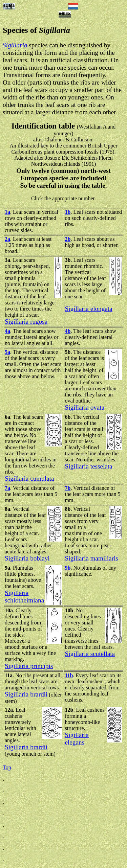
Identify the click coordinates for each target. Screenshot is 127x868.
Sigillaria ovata (85, 407)
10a (9, 610)
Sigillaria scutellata (90, 654)
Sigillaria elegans (77, 739)
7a (7, 488)
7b (68, 488)
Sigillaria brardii (26, 694)
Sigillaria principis (29, 666)
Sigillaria (15, 45)
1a (7, 212)
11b (69, 675)
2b (68, 239)
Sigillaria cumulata (29, 478)
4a (7, 331)
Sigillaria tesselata (89, 466)
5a (7, 352)
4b (68, 331)
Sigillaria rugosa (26, 322)
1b (68, 212)
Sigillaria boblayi (27, 558)
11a (9, 675)
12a (9, 710)
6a (7, 417)
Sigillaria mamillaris (92, 558)
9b (68, 568)
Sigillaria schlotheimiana (24, 597)
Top (7, 767)
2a (7, 239)
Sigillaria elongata (89, 309)
